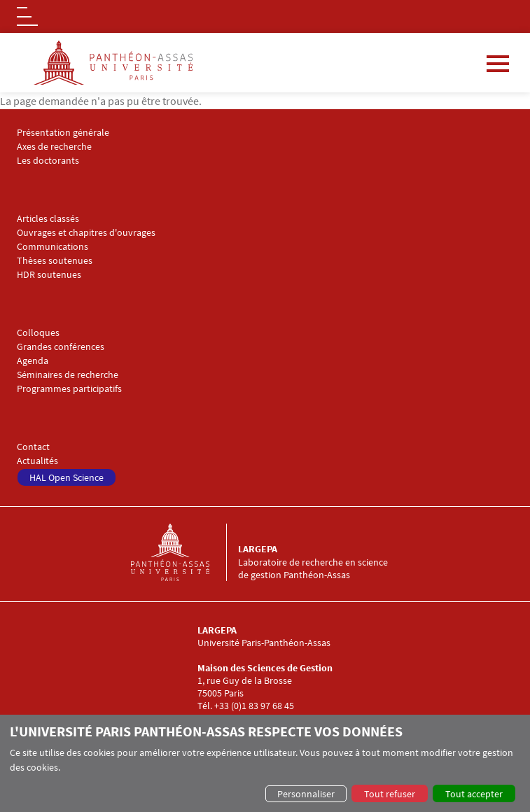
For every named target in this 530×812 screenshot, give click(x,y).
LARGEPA (258, 549)
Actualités (37, 461)
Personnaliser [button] (306, 794)
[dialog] (265, 763)
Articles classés (48, 219)
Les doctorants (48, 161)
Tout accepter (474, 794)
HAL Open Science (67, 477)
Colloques (38, 333)
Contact (33, 447)
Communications (53, 247)
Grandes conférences (61, 347)
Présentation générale (63, 133)
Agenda (33, 361)
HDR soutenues (49, 275)
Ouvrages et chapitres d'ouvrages (86, 233)
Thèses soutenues (55, 261)
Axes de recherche (54, 147)
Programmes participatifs (69, 389)
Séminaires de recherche (68, 375)
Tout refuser (390, 794)
